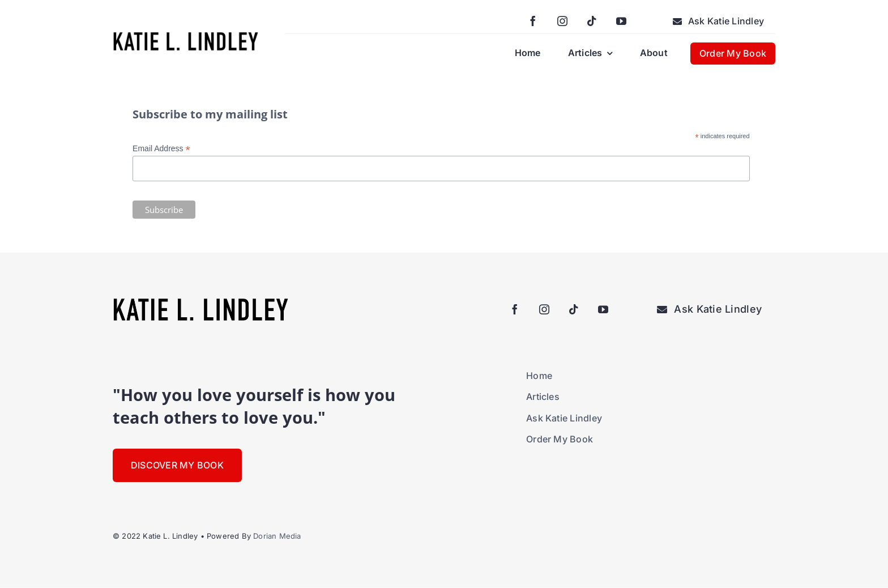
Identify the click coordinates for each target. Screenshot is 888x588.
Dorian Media (277, 536)
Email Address (161, 149)
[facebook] (533, 21)
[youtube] (621, 21)
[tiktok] (592, 21)
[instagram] (562, 21)
